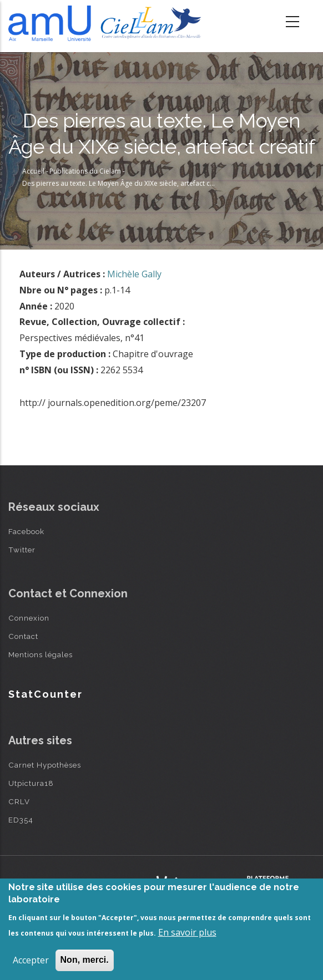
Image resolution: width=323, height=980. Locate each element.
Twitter (22, 550)
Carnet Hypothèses (45, 765)
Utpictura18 (31, 783)
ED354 (21, 820)
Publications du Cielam (85, 171)
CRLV (19, 801)
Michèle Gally (134, 274)
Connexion (29, 618)
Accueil (33, 171)
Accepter (31, 960)
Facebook (26, 531)
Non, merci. (85, 960)
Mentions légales (41, 654)
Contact (23, 636)
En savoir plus (187, 932)
